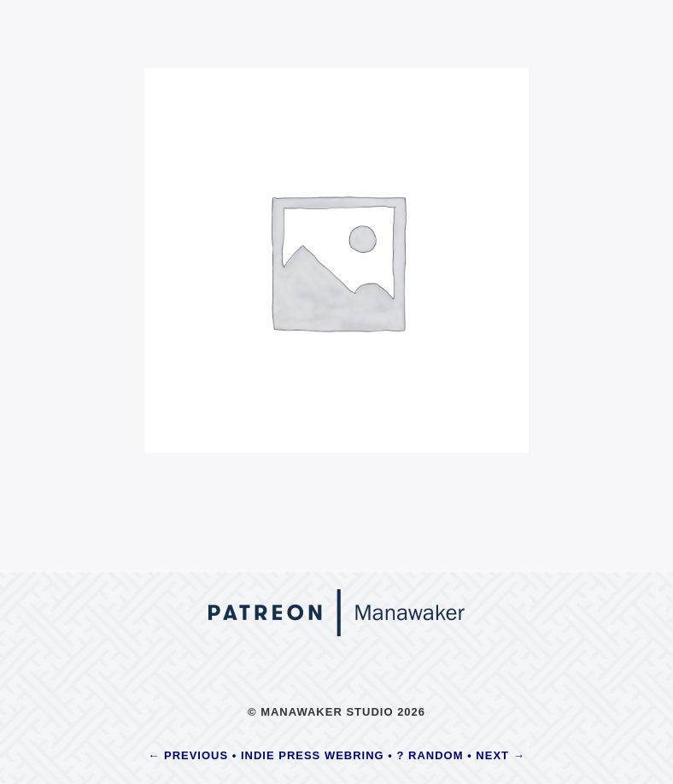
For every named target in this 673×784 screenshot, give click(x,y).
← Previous (188, 755)
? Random (430, 755)
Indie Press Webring (313, 755)
